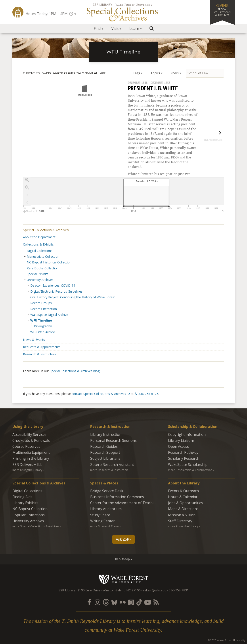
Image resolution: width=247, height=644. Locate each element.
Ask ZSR (123, 539)
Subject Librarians (105, 458)
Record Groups (41, 303)
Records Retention (44, 309)
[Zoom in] (27, 180)
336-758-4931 (179, 590)
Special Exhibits (38, 274)
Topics (155, 73)
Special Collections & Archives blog (75, 371)
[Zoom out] (27, 188)
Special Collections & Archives (46, 230)
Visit (115, 29)
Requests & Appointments (42, 347)
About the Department (39, 237)
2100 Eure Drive (89, 590)
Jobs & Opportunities (186, 503)
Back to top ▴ (124, 559)
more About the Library (183, 526)
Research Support (105, 452)
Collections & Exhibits (38, 244)
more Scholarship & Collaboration (190, 470)
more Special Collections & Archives (36, 526)
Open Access (178, 446)
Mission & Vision (182, 515)
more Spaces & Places (105, 526)
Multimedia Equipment (31, 452)
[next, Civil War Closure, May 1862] (211, 137)
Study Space (100, 515)
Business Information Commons (117, 497)
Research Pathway (183, 452)
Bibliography (43, 326)
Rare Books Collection (43, 268)
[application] (123, 195)
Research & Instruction (39, 354)
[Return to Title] (27, 203)
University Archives (40, 280)
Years (175, 73)
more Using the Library (27, 470)
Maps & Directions (183, 509)
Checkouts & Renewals (31, 440)
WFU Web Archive (43, 332)
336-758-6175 (148, 394)
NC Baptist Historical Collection (49, 262)
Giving (222, 10)
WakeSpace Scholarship (188, 465)
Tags (136, 73)
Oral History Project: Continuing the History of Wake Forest (73, 297)
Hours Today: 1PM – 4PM (47, 14)
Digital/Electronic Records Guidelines (56, 292)
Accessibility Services (29, 434)
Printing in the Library (31, 458)
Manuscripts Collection (43, 257)
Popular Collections (29, 515)
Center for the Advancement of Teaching (124, 503)
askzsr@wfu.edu (155, 590)
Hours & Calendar (183, 497)
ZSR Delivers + (27, 465)
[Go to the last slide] (27, 195)
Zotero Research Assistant (112, 465)
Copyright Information (187, 434)
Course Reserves (26, 446)
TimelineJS (30, 211)
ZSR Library (18, 12)
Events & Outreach (183, 491)
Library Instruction (106, 434)
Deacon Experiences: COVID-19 (53, 286)
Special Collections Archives (124, 12)
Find (97, 29)
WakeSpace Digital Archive (49, 315)
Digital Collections (40, 251)
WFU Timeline (123, 52)
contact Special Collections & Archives (99, 394)
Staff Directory (180, 521)
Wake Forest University (123, 579)
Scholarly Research (184, 458)
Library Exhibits (25, 503)
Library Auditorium (106, 509)
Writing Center (102, 521)
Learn (134, 29)
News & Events (34, 340)
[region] (123, 147)
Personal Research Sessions (113, 440)
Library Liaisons (181, 440)
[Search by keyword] (205, 73)
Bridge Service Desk (107, 491)
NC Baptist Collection (30, 509)
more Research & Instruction (109, 470)
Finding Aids (22, 497)
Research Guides (104, 446)
